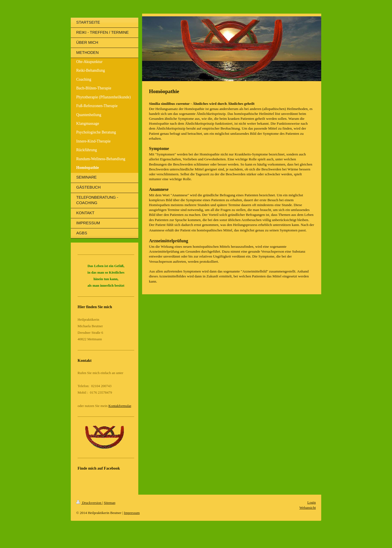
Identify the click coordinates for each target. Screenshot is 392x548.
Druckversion (89, 503)
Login (312, 502)
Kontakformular (120, 406)
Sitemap (110, 503)
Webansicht (308, 508)
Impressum (132, 513)
